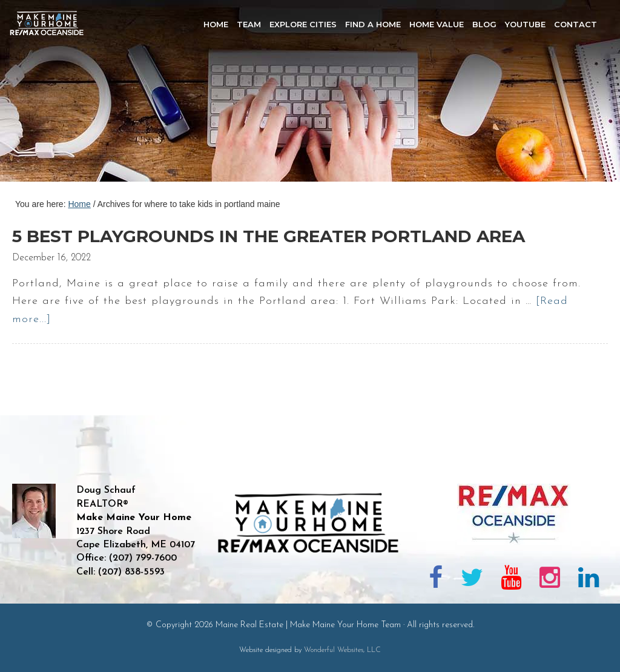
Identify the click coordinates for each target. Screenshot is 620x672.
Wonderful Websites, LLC (342, 650)
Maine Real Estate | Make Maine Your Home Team (53, 94)
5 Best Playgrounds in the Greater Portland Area (269, 236)
